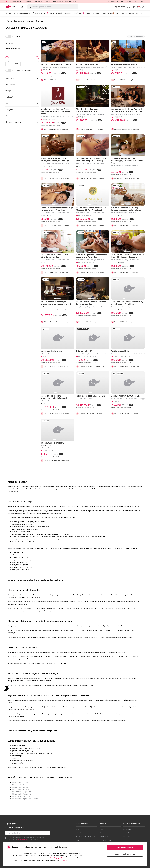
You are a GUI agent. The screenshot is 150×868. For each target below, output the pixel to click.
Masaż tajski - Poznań (20, 789)
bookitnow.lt (128, 837)
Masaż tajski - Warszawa (21, 794)
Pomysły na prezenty (22, 13)
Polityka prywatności (58, 858)
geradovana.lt (128, 829)
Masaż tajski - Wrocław (21, 796)
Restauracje (133, 13)
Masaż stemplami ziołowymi (17, 685)
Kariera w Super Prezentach (85, 837)
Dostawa (103, 833)
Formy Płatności (105, 840)
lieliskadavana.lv (129, 833)
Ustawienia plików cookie (125, 854)
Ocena (22, 116)
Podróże (124, 13)
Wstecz (9, 21)
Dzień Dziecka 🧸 (108, 13)
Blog (78, 840)
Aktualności (80, 833)
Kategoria (22, 110)
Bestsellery (68, 13)
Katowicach (122, 487)
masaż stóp (16, 657)
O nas (78, 829)
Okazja (22, 91)
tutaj (65, 860)
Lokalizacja (38, 13)
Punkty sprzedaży (132, 2)
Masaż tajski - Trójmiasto (22, 792)
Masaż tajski (12, 548)
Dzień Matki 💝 (79, 13)
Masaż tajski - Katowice (21, 785)
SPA (118, 13)
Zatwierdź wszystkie (125, 848)
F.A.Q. (123, 2)
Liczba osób (22, 85)
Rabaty (50, 13)
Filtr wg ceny (10, 43)
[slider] (7, 58)
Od (8, 61)
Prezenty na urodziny (93, 13)
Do (26, 61)
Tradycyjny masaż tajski (16, 595)
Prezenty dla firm (113, 2)
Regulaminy (104, 837)
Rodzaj (22, 103)
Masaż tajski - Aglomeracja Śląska (25, 799)
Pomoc (143, 2)
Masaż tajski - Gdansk (20, 783)
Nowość (59, 13)
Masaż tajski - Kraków (20, 787)
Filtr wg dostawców (22, 122)
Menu (8, 13)
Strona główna (19, 21)
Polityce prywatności (23, 839)
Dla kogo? (22, 97)
